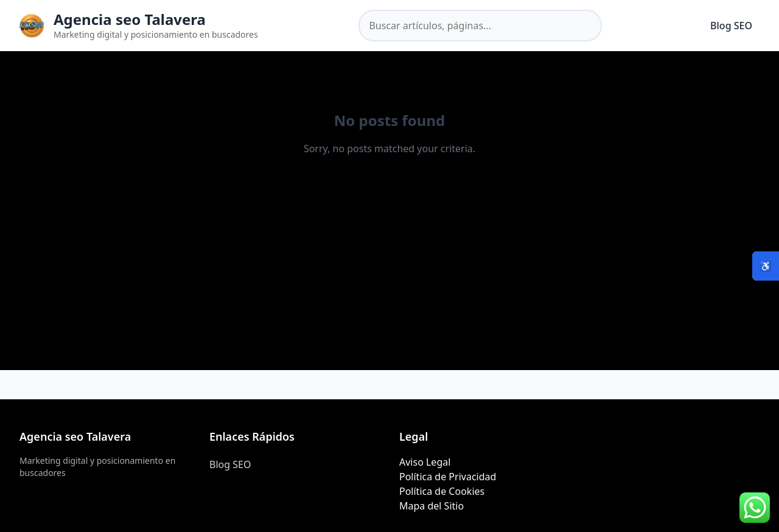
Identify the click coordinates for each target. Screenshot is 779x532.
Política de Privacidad (448, 477)
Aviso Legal (425, 462)
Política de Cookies (442, 491)
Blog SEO (731, 26)
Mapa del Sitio (431, 506)
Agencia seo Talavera (130, 19)
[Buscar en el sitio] (480, 26)
